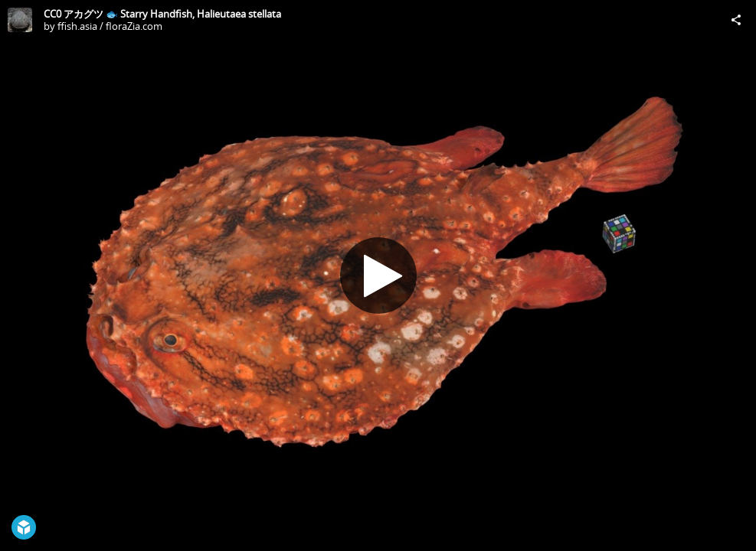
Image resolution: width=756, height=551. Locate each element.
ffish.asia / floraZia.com (110, 26)
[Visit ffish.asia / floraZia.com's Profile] (20, 20)
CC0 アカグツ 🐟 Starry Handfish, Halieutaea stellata (162, 14)
